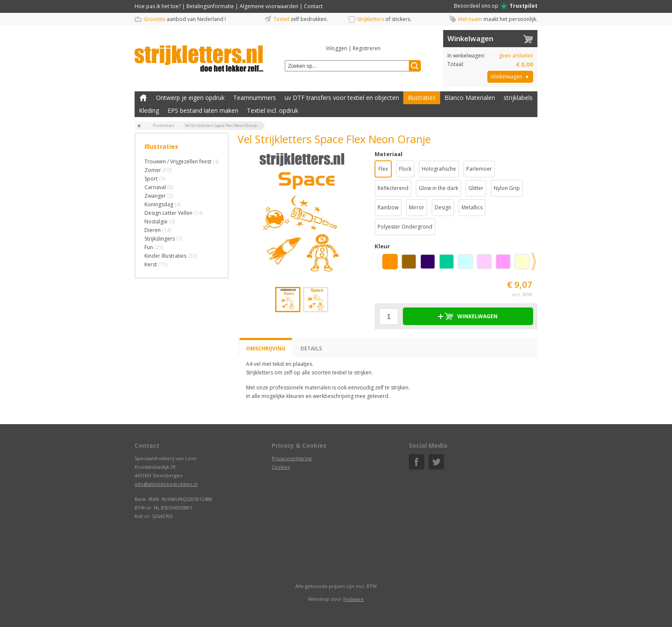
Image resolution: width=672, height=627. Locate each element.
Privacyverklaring (292, 458)
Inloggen (337, 48)
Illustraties (422, 98)
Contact (313, 6)
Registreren (367, 48)
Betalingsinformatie (210, 6)
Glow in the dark (438, 188)
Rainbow (388, 207)
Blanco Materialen (470, 98)
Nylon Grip (507, 188)
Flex (383, 169)
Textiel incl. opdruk (273, 110)
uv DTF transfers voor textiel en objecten (342, 98)
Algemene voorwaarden (269, 6)
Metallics (472, 207)
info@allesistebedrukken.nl (166, 484)
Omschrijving (266, 348)
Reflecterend (393, 188)
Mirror (417, 207)
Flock (405, 169)
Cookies (281, 467)
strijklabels (518, 98)
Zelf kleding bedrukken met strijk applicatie (143, 98)
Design (443, 207)
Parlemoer (479, 169)
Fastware (354, 599)
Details (311, 348)
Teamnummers (255, 98)
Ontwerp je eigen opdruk (190, 98)
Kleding (149, 110)
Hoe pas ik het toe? (158, 6)
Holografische (439, 169)
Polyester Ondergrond (405, 227)
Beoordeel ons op (496, 6)
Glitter (476, 188)
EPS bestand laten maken (203, 110)
